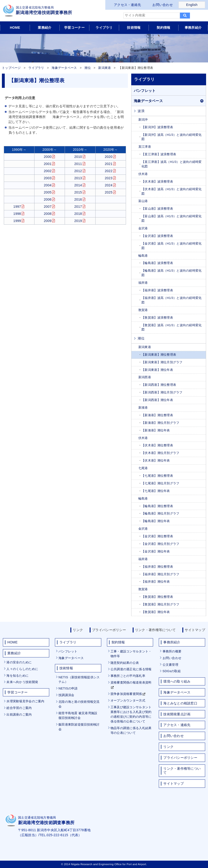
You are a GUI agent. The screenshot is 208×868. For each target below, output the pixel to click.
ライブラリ (104, 28)
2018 (78, 214)
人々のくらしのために (22, 669)
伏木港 (143, 174)
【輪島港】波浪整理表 (157, 263)
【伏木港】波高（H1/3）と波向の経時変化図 (172, 191)
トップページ (11, 68)
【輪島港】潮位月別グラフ (160, 514)
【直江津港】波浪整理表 (159, 154)
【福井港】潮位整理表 (157, 567)
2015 (78, 192)
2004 (48, 185)
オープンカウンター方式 (128, 701)
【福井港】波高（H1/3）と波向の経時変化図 (172, 300)
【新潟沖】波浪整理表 (157, 127)
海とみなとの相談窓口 (180, 703)
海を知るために (17, 676)
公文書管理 (170, 665)
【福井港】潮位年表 (156, 582)
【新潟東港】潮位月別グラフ (162, 362)
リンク (78, 630)
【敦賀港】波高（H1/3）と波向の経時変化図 (172, 328)
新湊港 (143, 408)
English (192, 5)
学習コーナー (74, 28)
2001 (48, 164)
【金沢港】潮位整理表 (157, 536)
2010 (78, 157)
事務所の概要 (172, 651)
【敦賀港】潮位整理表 (157, 597)
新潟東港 (104, 68)
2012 (78, 171)
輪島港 (143, 256)
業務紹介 (45, 28)
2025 (109, 192)
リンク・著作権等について (155, 630)
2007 (48, 207)
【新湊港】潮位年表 (156, 430)
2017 (78, 207)
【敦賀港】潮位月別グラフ (160, 604)
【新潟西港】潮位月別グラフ (162, 392)
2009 (48, 221)
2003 (48, 178)
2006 (48, 199)
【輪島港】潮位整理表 (157, 506)
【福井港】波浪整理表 (157, 290)
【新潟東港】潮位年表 (157, 370)
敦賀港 (143, 310)
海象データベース (64, 68)
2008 (48, 214)
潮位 (88, 68)
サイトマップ (195, 630)
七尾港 (143, 468)
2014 (78, 185)
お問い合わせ (163, 5)
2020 (109, 157)
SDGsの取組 (172, 671)
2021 (109, 164)
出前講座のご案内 (19, 715)
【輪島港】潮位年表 (156, 521)
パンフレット (145, 91)
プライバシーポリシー (109, 630)
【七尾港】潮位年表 (156, 491)
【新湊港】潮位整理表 (157, 415)
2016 (78, 199)
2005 (48, 192)
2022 (109, 171)
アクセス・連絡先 (127, 5)
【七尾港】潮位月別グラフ (160, 483)
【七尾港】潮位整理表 (157, 476)
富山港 (143, 201)
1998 (17, 214)
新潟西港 (145, 377)
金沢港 (143, 228)
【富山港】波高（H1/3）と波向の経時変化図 (172, 219)
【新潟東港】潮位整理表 (159, 355)
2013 (78, 178)
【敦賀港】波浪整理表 (157, 318)
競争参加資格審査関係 (126, 694)
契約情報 (163, 28)
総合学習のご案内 (19, 708)
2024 (109, 185)
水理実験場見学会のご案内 (25, 701)
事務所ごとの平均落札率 (128, 676)
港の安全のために (19, 662)
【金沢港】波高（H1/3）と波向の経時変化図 (172, 246)
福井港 (143, 283)
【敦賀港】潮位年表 (156, 612)
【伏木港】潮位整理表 (157, 445)
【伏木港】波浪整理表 (157, 182)
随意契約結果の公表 (125, 663)
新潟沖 (143, 120)
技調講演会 (66, 695)
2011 (78, 164)
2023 (109, 178)
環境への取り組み (177, 681)
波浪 (141, 111)
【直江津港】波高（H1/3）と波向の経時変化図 (172, 164)
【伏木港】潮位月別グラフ (160, 453)
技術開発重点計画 (177, 714)
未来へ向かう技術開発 (22, 682)
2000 (48, 157)
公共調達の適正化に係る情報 (131, 669)
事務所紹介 (193, 28)
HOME (15, 28)
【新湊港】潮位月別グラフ (160, 423)
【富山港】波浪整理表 (157, 209)
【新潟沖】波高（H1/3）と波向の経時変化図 (172, 137)
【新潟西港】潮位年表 (157, 400)
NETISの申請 (68, 688)
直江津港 (145, 147)
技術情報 (134, 28)
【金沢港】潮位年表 (156, 552)
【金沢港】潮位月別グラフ (160, 544)
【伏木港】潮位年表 (156, 461)
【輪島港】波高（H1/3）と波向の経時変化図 (172, 273)
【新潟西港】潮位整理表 (159, 385)
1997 (17, 207)
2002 (48, 171)
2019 (78, 221)
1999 (17, 221)
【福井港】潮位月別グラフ (160, 574)
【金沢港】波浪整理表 (157, 236)
